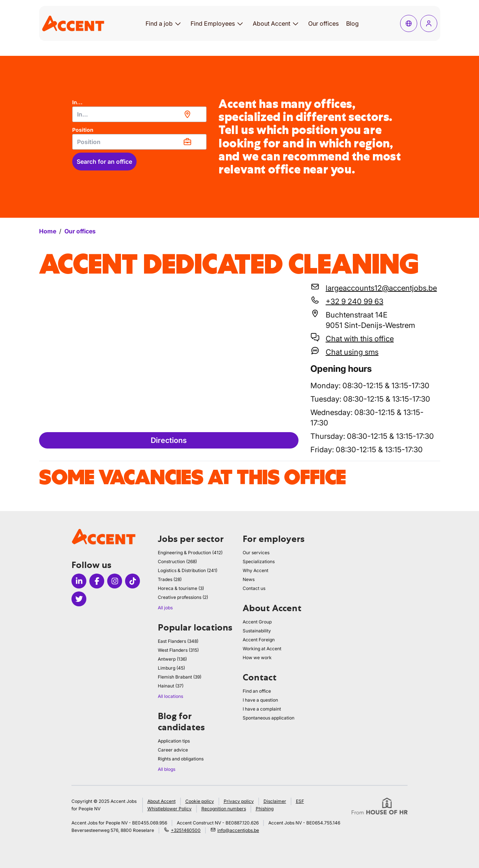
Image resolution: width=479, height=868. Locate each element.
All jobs (165, 608)
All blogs (167, 769)
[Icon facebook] (97, 581)
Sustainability (257, 631)
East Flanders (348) (178, 641)
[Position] (139, 142)
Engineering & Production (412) (190, 553)
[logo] (73, 23)
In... (77, 102)
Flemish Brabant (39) (180, 677)
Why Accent (256, 570)
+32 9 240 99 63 (355, 301)
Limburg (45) (171, 668)
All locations (170, 696)
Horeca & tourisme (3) (181, 588)
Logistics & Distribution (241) (188, 570)
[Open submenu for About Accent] (296, 23)
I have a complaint (262, 709)
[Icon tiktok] (132, 581)
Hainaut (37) (171, 686)
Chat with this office (360, 339)
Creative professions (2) (183, 597)
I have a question (260, 700)
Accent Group (257, 622)
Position (83, 130)
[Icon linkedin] (79, 581)
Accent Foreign (259, 640)
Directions (169, 440)
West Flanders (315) (178, 650)
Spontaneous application (269, 718)
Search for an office (104, 162)
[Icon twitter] (79, 599)
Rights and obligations (181, 759)
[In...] (139, 114)
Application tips (174, 741)
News (249, 579)
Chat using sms (352, 352)
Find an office (257, 691)
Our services (256, 553)
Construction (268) (177, 561)
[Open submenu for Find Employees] (240, 23)
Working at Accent (262, 649)
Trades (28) (170, 579)
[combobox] (139, 114)
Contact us (254, 588)
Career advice (173, 750)
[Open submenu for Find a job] (178, 23)
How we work (257, 658)
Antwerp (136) (172, 659)
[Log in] (429, 23)
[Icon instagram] (115, 581)
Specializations (259, 561)
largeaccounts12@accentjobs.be (381, 288)
